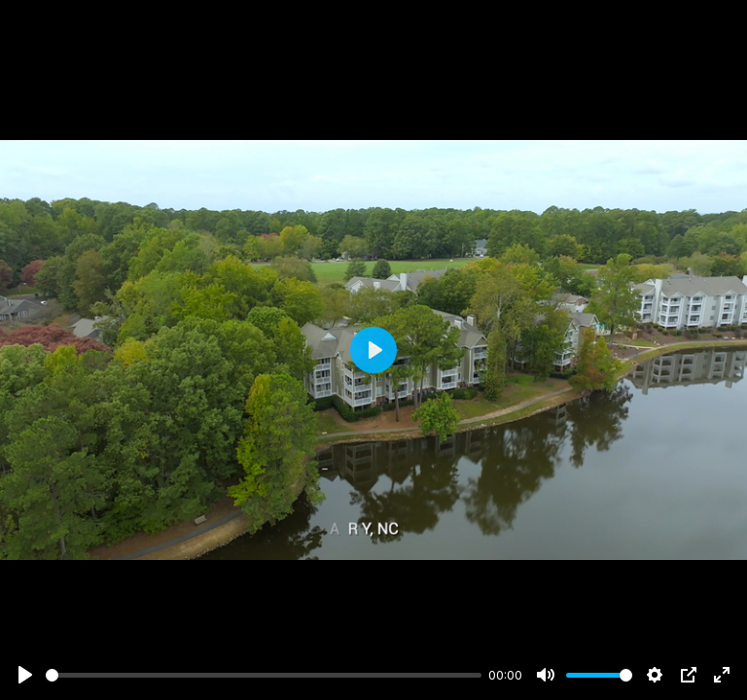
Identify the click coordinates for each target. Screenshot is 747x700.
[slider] (264, 675)
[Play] (25, 675)
